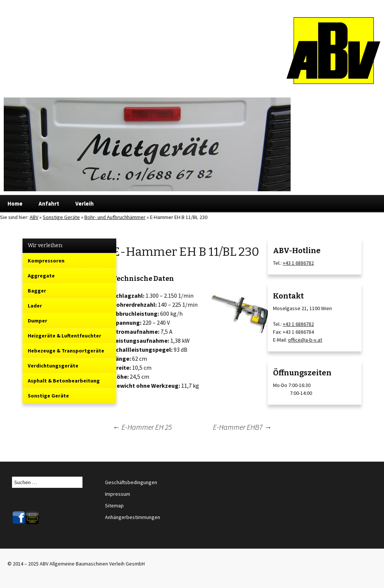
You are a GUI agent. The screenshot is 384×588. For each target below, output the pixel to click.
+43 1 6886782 (298, 263)
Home (15, 203)
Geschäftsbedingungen (131, 482)
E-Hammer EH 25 (142, 427)
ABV (34, 217)
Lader (35, 306)
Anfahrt (49, 203)
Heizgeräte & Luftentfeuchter (64, 336)
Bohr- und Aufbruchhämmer (115, 217)
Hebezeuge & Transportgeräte (66, 351)
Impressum (118, 494)
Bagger (37, 291)
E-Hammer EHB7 (242, 427)
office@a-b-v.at (305, 340)
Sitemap (114, 505)
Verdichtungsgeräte (53, 366)
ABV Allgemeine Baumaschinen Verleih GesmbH (92, 564)
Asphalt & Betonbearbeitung (64, 381)
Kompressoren (46, 261)
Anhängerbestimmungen (133, 517)
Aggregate (41, 276)
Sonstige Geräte (61, 217)
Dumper (37, 321)
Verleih (85, 203)
